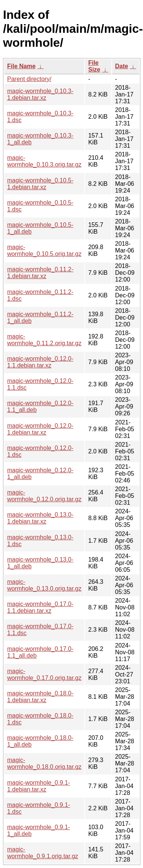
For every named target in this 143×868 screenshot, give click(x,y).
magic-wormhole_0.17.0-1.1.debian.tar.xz (40, 607)
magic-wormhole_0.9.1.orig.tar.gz (43, 853)
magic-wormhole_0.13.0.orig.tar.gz (44, 585)
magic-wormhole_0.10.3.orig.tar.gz (44, 161)
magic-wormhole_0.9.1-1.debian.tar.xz (39, 786)
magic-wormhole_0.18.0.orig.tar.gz (44, 763)
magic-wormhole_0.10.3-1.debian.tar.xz (40, 94)
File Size (94, 66)
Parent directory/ (29, 79)
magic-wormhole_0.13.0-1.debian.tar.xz (40, 518)
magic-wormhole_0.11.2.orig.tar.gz (44, 340)
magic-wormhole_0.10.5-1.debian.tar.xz (40, 184)
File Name (21, 66)
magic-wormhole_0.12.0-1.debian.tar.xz (40, 429)
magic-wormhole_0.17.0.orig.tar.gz (44, 674)
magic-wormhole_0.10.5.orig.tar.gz (44, 250)
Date (122, 66)
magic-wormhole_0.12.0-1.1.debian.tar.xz (40, 362)
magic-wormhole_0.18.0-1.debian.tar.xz (40, 697)
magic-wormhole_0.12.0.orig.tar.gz (44, 496)
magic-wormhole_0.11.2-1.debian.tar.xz (40, 273)
